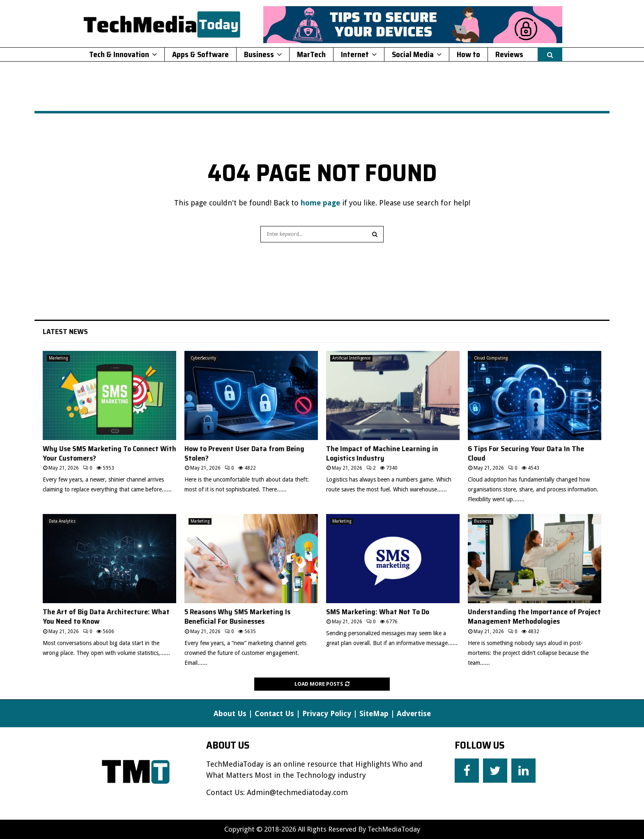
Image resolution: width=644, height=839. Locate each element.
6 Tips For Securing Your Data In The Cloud (526, 453)
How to (468, 54)
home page (320, 203)
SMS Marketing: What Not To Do (378, 612)
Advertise (414, 713)
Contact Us (274, 713)
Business (259, 54)
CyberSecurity (203, 358)
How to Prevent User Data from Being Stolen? (244, 453)
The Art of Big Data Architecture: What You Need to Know (106, 617)
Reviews (509, 54)
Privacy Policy (327, 713)
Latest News (65, 332)
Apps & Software (200, 54)
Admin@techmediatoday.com (297, 792)
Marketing (58, 358)
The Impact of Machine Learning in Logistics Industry (382, 453)
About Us (230, 713)
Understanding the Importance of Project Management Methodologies (534, 617)
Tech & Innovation (119, 54)
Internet (355, 54)
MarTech (311, 54)
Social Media (413, 54)
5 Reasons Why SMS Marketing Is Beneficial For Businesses (237, 617)
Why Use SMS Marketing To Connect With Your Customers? (109, 453)
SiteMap (374, 713)
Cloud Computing (491, 358)
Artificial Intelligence (351, 358)
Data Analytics (62, 521)
